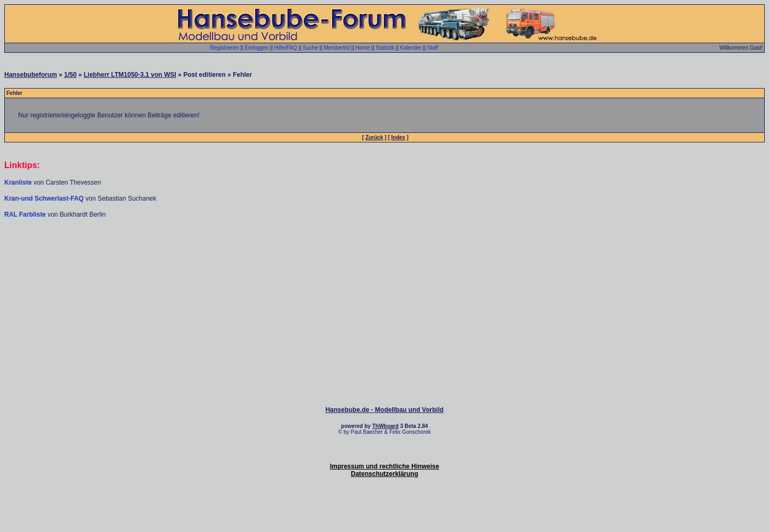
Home (363, 48)
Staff (433, 48)
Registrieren (225, 48)
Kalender (411, 48)
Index (398, 137)
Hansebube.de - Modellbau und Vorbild (384, 410)
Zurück (374, 137)
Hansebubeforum (31, 75)
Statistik (385, 48)
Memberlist (337, 48)
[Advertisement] (384, 251)
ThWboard (385, 426)
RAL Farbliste (26, 215)
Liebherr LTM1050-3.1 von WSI (130, 75)
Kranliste (18, 182)
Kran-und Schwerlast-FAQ (45, 198)
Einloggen (256, 48)
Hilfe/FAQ (285, 48)
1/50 (70, 75)
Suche (310, 48)
